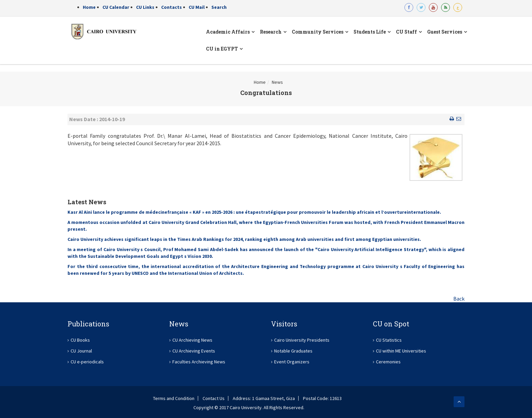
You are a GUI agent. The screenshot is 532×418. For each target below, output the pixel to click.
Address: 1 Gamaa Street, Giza (264, 398)
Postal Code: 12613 (322, 398)
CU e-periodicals (87, 362)
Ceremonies (388, 362)
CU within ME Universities (401, 351)
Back (459, 299)
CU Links (145, 7)
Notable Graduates (293, 351)
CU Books (80, 340)
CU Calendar (116, 7)
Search (219, 7)
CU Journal (81, 351)
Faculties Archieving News (199, 362)
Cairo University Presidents (302, 340)
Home (89, 7)
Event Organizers (292, 362)
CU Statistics (389, 340)
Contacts (172, 7)
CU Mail (197, 7)
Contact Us (214, 398)
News (277, 82)
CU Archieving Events (194, 351)
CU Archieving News (192, 340)
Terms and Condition (174, 398)
